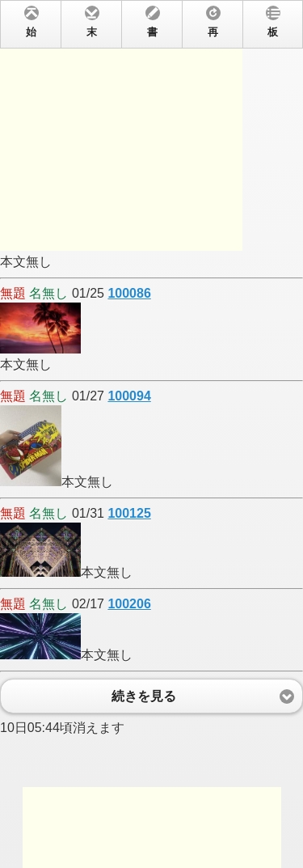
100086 (129, 293)
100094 (129, 396)
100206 (129, 604)
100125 (129, 513)
